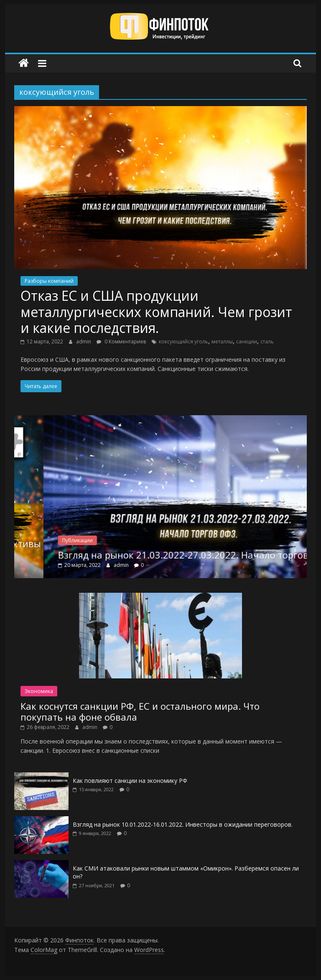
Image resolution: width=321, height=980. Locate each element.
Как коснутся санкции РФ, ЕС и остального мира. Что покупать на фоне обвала (140, 711)
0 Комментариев (121, 341)
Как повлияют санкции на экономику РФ (130, 781)
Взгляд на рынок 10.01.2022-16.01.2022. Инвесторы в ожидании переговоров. (183, 824)
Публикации (106, 540)
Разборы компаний (49, 281)
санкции (247, 341)
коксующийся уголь (183, 341)
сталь (267, 341)
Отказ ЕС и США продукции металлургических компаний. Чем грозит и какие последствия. (156, 312)
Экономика (39, 691)
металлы (222, 341)
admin (84, 341)
